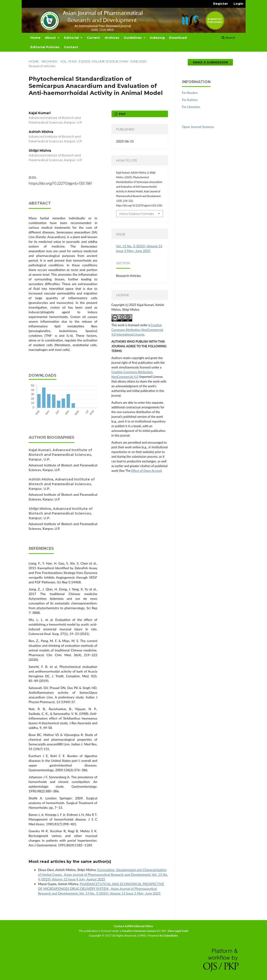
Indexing (157, 38)
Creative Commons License (139, 931)
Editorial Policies (45, 47)
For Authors (190, 100)
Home (35, 38)
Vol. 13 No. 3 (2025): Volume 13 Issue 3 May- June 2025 (103, 61)
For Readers (190, 93)
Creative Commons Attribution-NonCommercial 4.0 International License (137, 330)
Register (221, 4)
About (51, 38)
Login (238, 4)
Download (178, 38)
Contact (71, 47)
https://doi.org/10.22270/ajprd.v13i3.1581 (60, 183)
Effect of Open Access (146, 471)
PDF (122, 114)
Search (228, 37)
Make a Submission (210, 62)
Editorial (72, 38)
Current (93, 38)
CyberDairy (171, 935)
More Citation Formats (137, 214)
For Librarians (191, 107)
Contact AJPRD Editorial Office (134, 926)
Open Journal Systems (198, 127)
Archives (112, 38)
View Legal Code (178, 931)
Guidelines (133, 38)
